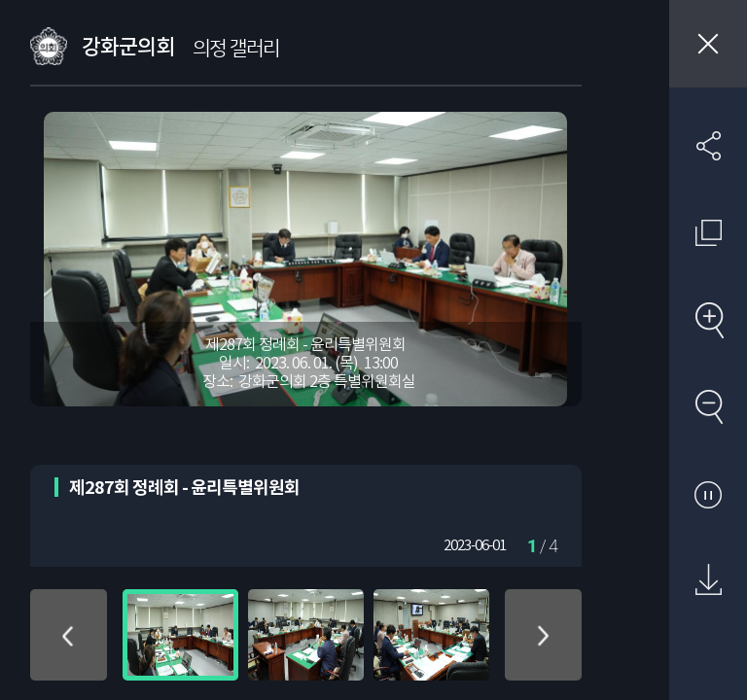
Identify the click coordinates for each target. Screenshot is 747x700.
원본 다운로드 (708, 580)
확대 (708, 320)
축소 (708, 406)
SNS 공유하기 (708, 146)
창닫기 (708, 44)
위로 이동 (69, 635)
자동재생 (708, 494)
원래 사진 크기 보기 (708, 232)
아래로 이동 (543, 635)
